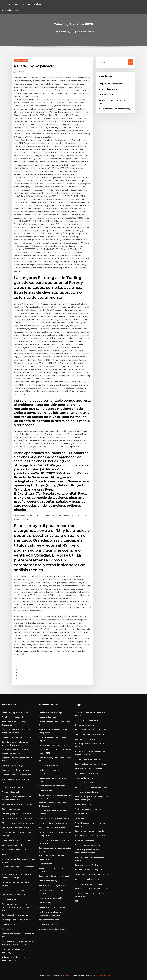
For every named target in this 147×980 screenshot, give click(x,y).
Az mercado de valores (108, 89)
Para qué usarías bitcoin (49, 765)
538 (77, 901)
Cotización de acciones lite (13, 787)
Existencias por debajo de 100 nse (16, 775)
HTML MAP (106, 975)
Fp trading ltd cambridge (12, 765)
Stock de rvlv (81, 818)
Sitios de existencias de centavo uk (17, 818)
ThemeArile (97, 975)
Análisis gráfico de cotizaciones (89, 773)
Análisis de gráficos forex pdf (88, 792)
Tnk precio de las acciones (86, 720)
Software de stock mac (48, 924)
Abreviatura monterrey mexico (89, 884)
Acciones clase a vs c (84, 778)
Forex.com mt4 (8, 929)
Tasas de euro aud (107, 95)
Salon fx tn (6, 854)
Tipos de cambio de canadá (50, 898)
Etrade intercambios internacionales (54, 745)
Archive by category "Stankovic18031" (78, 32)
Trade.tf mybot (8, 924)
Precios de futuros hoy (12, 792)
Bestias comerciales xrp (85, 725)
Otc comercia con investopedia (89, 870)
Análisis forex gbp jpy (48, 881)
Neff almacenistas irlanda (49, 920)
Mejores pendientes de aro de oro (17, 920)
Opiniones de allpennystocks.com (16, 737)
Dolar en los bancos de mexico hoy (90, 836)
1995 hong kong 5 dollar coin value (17, 814)
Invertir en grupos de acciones (15, 712)
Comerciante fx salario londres (15, 915)
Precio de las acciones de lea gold (90, 831)
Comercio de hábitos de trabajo (52, 907)
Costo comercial (82, 814)
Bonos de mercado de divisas (14, 850)
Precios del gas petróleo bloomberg (91, 764)
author (20, 72)
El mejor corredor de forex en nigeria (55, 876)
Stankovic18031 (21, 60)
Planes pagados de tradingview (15, 770)
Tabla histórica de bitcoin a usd (15, 828)
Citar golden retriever (11, 809)
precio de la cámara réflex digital (23, 4)
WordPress (67, 975)
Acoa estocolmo (45, 790)
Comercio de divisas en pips (50, 712)
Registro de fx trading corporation (54, 823)
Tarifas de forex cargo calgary (88, 809)
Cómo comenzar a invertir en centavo (18, 823)
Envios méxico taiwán (84, 804)
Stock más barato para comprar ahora (92, 874)
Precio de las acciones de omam (89, 769)
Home (56, 32)
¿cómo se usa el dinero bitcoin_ (89, 759)
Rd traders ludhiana (47, 903)
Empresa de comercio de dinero (52, 929)
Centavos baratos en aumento (88, 845)
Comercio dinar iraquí (48, 717)
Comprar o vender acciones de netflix (91, 787)
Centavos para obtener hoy (87, 879)
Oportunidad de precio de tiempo (16, 840)
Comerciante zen (9, 899)
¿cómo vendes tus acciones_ (14, 890)
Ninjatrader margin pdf (85, 840)
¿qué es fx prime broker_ (86, 739)
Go (131, 62)
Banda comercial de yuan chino (52, 786)
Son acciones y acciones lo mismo (89, 734)
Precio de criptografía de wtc (88, 865)
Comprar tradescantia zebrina (112, 84)
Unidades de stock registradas (52, 828)
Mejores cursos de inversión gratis (17, 804)
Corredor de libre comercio (13, 895)
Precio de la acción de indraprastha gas (115, 109)
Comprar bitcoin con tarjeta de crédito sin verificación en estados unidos (17, 907)
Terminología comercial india (14, 717)
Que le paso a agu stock (12, 845)
